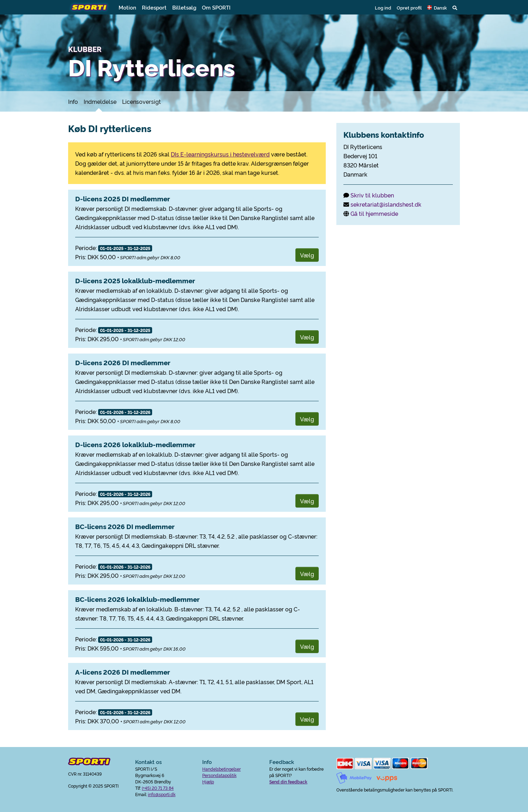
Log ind (383, 7)
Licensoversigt (142, 101)
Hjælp (208, 781)
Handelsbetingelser (221, 769)
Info (73, 101)
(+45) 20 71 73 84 (158, 788)
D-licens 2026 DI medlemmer (123, 362)
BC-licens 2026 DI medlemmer (125, 526)
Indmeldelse (100, 101)
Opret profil (409, 7)
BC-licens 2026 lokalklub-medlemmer (137, 599)
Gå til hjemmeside (374, 213)
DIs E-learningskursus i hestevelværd (220, 154)
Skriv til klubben (372, 195)
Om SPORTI (216, 7)
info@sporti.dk (162, 794)
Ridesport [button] (154, 7)
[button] (437, 7)
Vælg (307, 255)
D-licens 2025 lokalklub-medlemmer (135, 280)
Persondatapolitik (219, 775)
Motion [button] (127, 7)
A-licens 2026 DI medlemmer (123, 672)
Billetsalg (184, 7)
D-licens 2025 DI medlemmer (123, 198)
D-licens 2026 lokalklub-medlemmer (135, 444)
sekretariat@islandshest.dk (386, 204)
